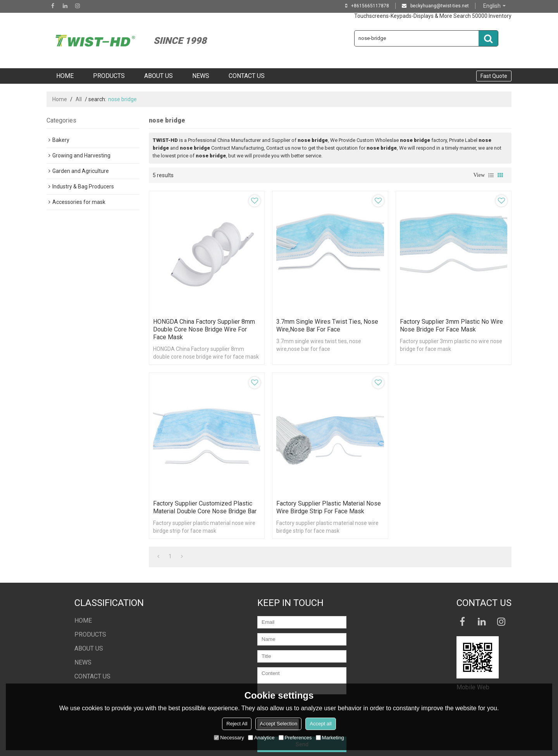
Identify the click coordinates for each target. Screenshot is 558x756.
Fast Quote (494, 76)
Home (60, 99)
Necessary (229, 738)
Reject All (237, 724)
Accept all (320, 724)
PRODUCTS (109, 76)
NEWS (201, 76)
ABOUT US (158, 76)
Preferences (295, 738)
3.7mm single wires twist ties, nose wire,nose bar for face (327, 325)
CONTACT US (247, 76)
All (79, 99)
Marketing (330, 738)
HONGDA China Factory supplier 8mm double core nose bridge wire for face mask (204, 329)
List (491, 175)
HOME (65, 76)
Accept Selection (278, 724)
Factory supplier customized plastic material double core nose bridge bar (205, 507)
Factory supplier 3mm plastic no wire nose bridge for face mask (451, 325)
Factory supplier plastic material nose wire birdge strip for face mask (329, 507)
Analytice (261, 738)
